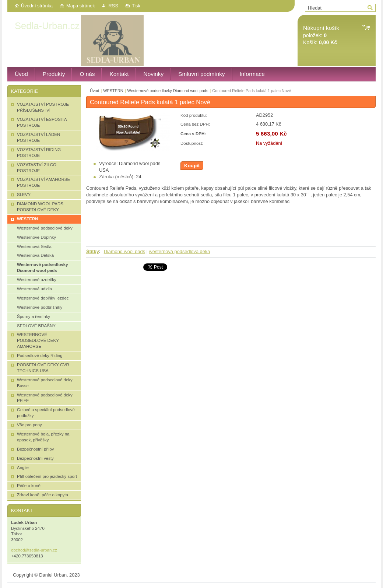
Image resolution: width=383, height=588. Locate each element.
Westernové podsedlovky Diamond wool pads (168, 91)
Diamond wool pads (124, 251)
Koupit (192, 166)
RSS (113, 6)
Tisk (136, 6)
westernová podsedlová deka (180, 251)
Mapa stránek (81, 6)
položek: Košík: (321, 35)
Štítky (93, 251)
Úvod (94, 91)
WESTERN (113, 91)
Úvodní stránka (37, 6)
